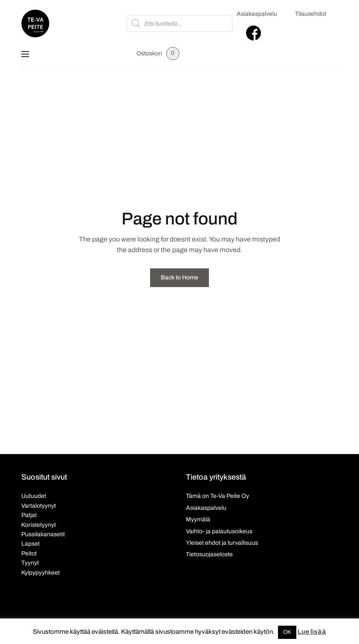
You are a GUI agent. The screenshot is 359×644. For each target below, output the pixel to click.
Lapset (30, 544)
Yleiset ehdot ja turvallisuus (222, 543)
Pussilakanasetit (43, 534)
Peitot (29, 553)
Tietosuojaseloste (209, 554)
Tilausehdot (311, 14)
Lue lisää (312, 632)
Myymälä (198, 519)
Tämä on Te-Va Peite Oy (217, 496)
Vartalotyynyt (39, 506)
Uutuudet (34, 496)
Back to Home (179, 277)
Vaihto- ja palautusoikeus (219, 531)
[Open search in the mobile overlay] (179, 23)
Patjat (29, 515)
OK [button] (287, 632)
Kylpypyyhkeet (41, 573)
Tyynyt (30, 563)
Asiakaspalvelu (257, 14)
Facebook (253, 33)
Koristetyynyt (39, 525)
